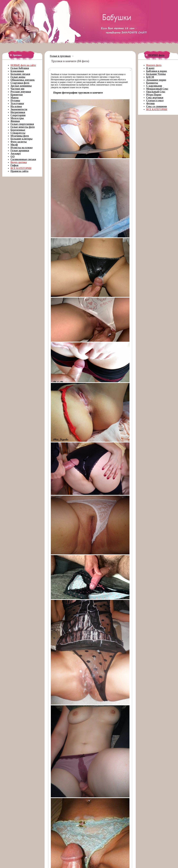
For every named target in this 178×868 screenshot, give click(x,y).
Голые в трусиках (60, 56)
